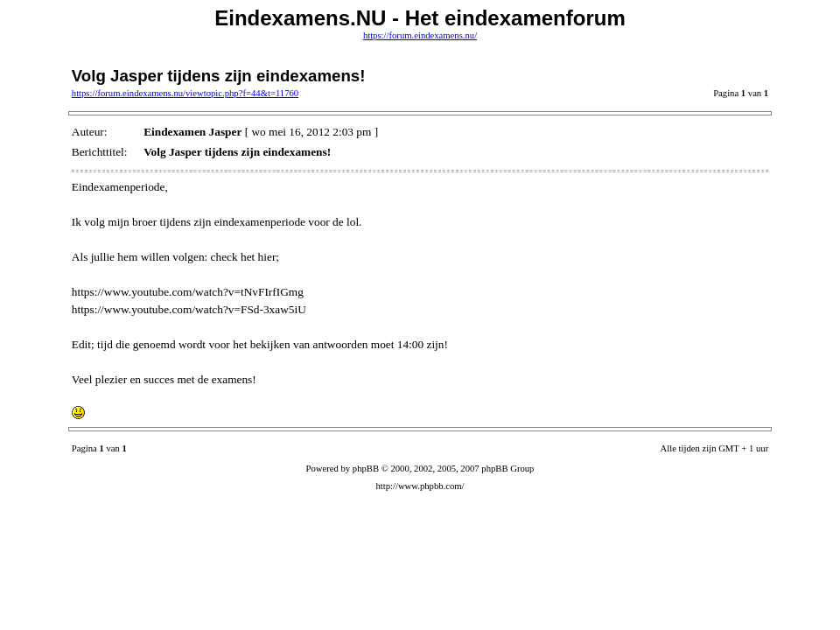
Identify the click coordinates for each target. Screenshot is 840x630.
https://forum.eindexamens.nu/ (420, 35)
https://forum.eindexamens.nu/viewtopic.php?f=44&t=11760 (185, 93)
